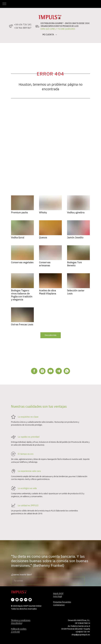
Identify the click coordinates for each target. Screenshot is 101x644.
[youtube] (50, 371)
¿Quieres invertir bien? (21, 575)
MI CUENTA (48, 35)
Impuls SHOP (58, 593)
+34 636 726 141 (23, 25)
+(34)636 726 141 (83, 632)
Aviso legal (58, 596)
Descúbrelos (17, 623)
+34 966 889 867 (23, 28)
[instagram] (42, 371)
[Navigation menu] (4, 4)
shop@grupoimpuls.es (81, 635)
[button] (51, 335)
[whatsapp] (67, 371)
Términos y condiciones (21, 620)
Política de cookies (19, 629)
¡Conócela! (15, 632)
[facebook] (34, 371)
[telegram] (59, 371)
